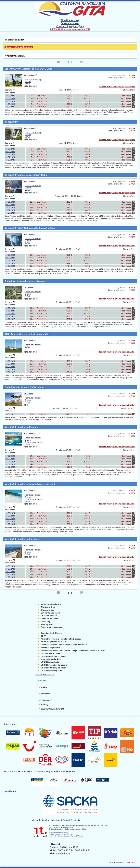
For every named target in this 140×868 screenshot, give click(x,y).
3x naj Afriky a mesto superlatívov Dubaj (26, 175)
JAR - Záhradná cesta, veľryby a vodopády (27, 334)
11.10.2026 (10, 369)
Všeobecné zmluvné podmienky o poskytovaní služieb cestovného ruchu (73, 650)
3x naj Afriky (11, 122)
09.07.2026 (10, 152)
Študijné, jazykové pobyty (52, 627)
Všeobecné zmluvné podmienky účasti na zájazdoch (64, 645)
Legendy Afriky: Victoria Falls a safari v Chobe (29, 69)
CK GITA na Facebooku (45, 675)
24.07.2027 (10, 316)
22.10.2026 (10, 524)
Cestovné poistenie (49, 619)
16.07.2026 (10, 207)
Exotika (28, 82)
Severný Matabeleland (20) (52, 709)
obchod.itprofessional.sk (64, 834)
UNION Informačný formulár (53, 671)
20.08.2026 (10, 516)
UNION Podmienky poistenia (53, 668)
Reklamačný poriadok (50, 648)
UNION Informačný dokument (54, 665)
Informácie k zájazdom (51, 659)
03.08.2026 (10, 101)
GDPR (44, 636)
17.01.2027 (10, 372)
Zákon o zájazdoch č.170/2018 (54, 642)
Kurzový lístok (47, 624)
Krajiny (44, 687)
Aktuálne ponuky (70, 20)
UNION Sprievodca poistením (54, 656)
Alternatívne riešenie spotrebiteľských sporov (61, 639)
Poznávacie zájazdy (33, 79)
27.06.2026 (10, 149)
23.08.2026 (10, 107)
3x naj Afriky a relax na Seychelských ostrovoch (30, 484)
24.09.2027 (10, 414)
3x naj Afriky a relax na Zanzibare (22, 539)
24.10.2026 (10, 311)
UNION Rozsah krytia (50, 662)
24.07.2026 (10, 154)
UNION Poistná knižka (51, 653)
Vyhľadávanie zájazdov (51, 604)
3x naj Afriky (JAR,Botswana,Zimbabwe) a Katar (30, 228)
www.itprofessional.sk (61, 832)
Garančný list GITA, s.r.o (52, 633)
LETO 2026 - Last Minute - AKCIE (70, 29)
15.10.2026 (10, 521)
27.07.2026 (10, 99)
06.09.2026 (10, 367)
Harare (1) (45, 705)
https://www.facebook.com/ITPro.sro (70, 836)
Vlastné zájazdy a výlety (70, 26)
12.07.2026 (10, 364)
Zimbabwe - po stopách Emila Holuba (24, 387)
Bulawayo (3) (46, 700)
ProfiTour (132, 862)
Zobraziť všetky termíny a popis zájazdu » (117, 87)
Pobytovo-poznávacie (34, 442)
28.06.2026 (10, 361)
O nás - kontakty (70, 23)
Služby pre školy (48, 610)
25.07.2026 (10, 308)
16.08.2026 (10, 104)
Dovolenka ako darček (51, 613)
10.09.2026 (10, 519)
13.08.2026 (10, 160)
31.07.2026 (10, 157)
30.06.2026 (10, 96)
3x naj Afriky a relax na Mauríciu (21, 427)
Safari (27, 84)
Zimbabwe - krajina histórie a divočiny (25, 281)
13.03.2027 (10, 314)
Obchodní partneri (49, 616)
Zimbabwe (28, 287)
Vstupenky (46, 622)
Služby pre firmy (48, 607)
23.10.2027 (10, 319)
